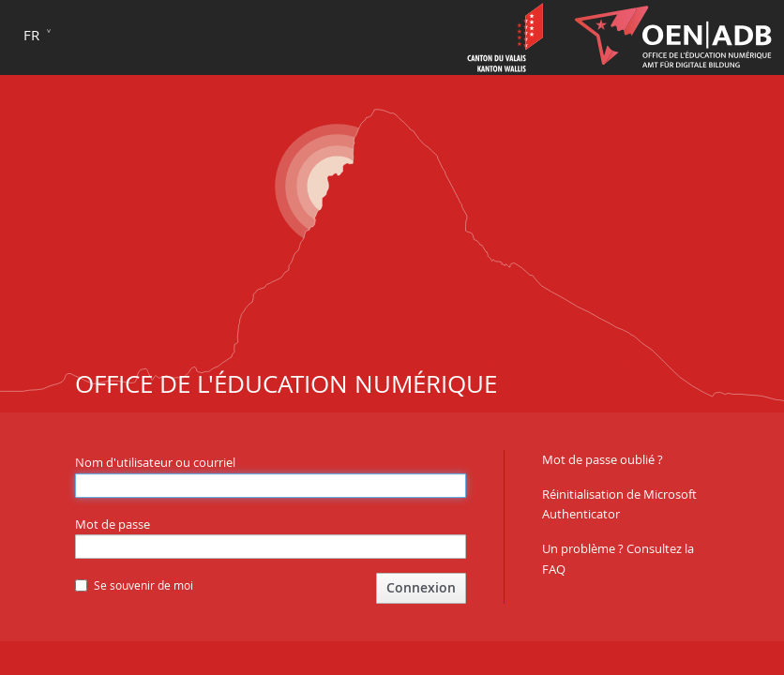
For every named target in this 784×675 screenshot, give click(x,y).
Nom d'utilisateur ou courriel (155, 462)
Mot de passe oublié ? (603, 459)
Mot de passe (113, 524)
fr (31, 35)
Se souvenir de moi (134, 585)
